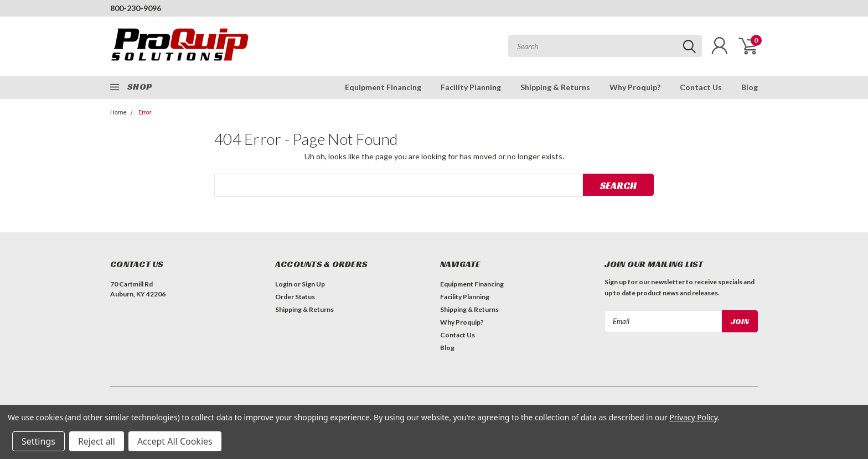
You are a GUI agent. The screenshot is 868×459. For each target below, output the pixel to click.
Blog (750, 87)
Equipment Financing (383, 87)
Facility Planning (471, 87)
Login (284, 284)
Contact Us (701, 87)
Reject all (97, 441)
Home (118, 113)
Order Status (295, 297)
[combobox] (605, 46)
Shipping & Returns (555, 87)
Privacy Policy (693, 417)
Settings (38, 441)
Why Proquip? (635, 87)
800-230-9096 (136, 8)
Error (145, 113)
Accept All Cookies (175, 441)
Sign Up (313, 284)
